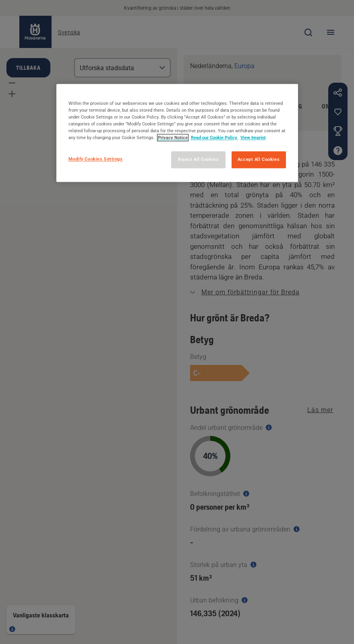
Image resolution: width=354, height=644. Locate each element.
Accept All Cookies (259, 159)
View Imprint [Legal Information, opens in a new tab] (253, 138)
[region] (177, 133)
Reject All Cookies (198, 159)
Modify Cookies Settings (96, 159)
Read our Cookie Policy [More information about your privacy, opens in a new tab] (215, 138)
